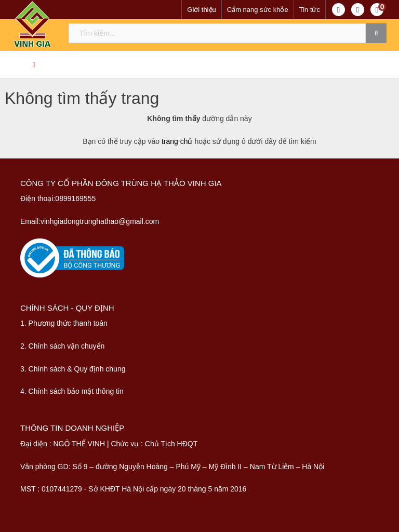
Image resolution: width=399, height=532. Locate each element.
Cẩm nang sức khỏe (258, 10)
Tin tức (310, 10)
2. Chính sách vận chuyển (62, 346)
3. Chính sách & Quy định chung (73, 369)
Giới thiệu (201, 10)
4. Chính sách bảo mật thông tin (72, 391)
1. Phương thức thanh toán (64, 323)
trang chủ (177, 141)
